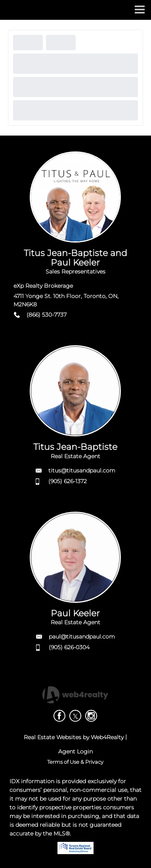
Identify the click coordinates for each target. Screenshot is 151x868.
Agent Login (75, 751)
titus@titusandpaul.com (82, 470)
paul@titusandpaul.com (82, 637)
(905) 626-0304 (69, 647)
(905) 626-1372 (68, 481)
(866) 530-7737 (47, 315)
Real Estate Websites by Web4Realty (74, 737)
